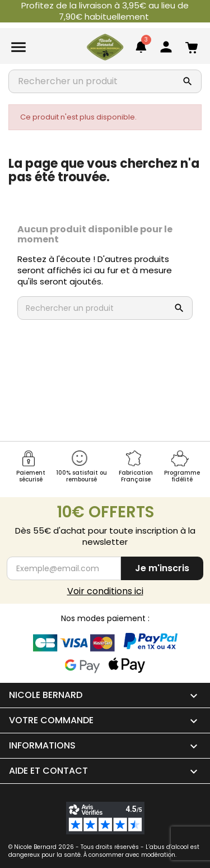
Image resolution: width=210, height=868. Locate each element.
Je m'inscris (162, 568)
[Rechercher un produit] (86, 81)
